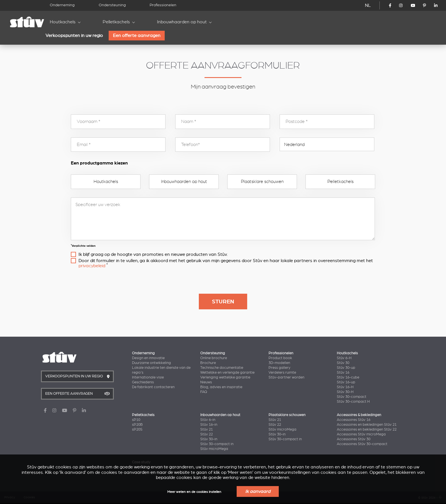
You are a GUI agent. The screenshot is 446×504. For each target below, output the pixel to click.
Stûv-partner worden (286, 377)
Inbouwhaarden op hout (182, 22)
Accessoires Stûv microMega (361, 434)
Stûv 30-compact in (217, 444)
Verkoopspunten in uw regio (74, 36)
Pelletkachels (116, 22)
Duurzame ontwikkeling (151, 363)
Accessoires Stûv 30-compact (362, 444)
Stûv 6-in (208, 420)
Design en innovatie (148, 358)
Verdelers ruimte (282, 373)
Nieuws (206, 382)
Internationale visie (148, 377)
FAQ (204, 392)
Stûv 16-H (345, 387)
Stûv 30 (343, 363)
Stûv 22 (207, 434)
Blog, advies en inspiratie (221, 387)
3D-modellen (279, 363)
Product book (280, 358)
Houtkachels (63, 22)
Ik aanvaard (258, 491)
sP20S (137, 429)
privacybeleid (92, 266)
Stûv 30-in (209, 439)
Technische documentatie (222, 368)
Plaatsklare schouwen (262, 182)
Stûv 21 (207, 429)
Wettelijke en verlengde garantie (227, 373)
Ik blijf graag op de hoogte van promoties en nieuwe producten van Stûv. (153, 254)
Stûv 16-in (209, 425)
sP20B (137, 425)
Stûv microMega (214, 449)
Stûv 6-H (344, 358)
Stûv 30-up (346, 368)
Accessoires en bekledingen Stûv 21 (367, 425)
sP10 (136, 420)
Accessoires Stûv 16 (354, 420)
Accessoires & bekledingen (359, 415)
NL (368, 5)
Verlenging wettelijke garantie (225, 377)
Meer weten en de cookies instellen (194, 492)
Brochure (208, 363)
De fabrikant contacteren (153, 387)
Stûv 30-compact (352, 397)
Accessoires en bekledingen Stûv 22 (367, 429)
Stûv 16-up (346, 382)
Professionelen (163, 5)
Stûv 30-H (345, 392)
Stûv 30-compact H (353, 402)
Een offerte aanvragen (137, 36)
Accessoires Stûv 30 (354, 439)
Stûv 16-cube (348, 377)
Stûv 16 (343, 373)
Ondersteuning (112, 5)
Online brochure (214, 358)
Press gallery (279, 368)
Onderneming (62, 5)
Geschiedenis (143, 382)
